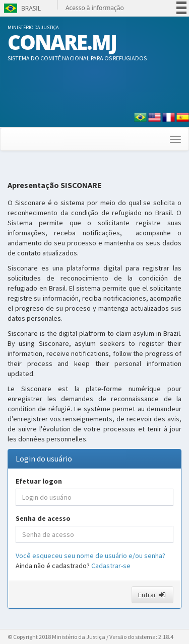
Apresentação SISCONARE (55, 186)
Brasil (21, 8)
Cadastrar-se (111, 566)
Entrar (152, 595)
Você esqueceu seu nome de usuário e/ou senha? (90, 556)
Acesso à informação (95, 8)
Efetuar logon (39, 481)
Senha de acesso (43, 518)
